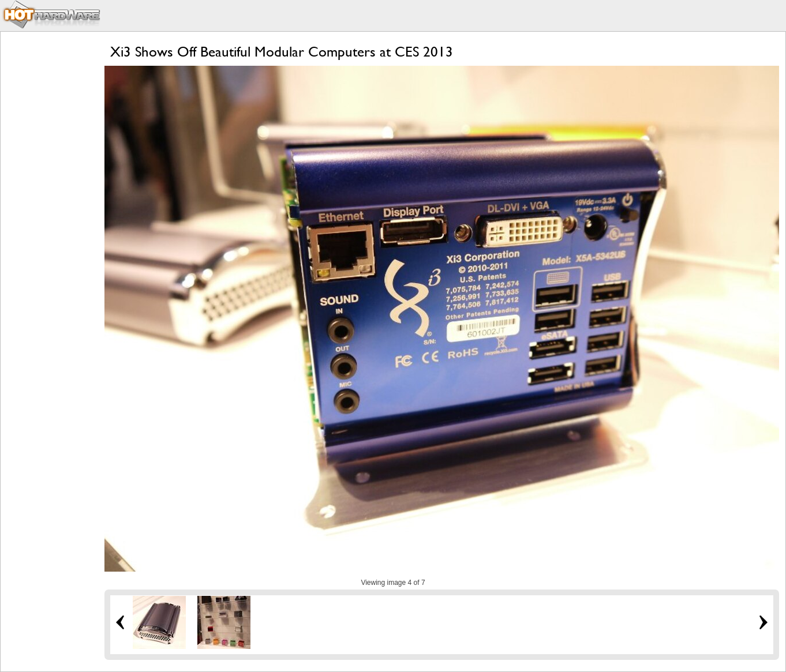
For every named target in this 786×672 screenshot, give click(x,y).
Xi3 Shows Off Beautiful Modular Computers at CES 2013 (282, 52)
